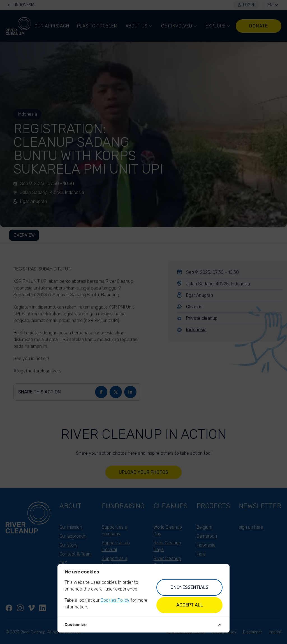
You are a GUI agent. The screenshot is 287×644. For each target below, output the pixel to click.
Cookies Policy (115, 600)
